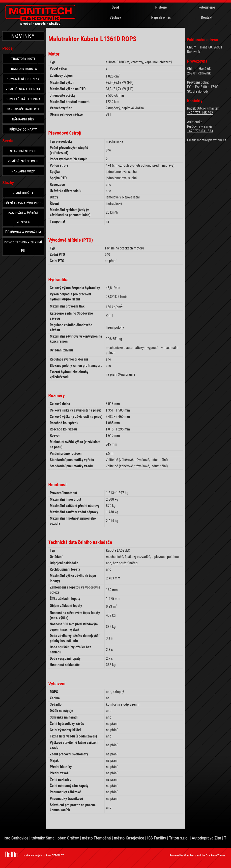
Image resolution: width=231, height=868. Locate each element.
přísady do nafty (23, 129)
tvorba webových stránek (37, 855)
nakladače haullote (23, 109)
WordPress (190, 855)
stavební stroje (23, 151)
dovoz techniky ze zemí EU (23, 246)
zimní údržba (23, 193)
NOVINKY (23, 36)
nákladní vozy (23, 171)
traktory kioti (23, 58)
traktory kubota (23, 69)
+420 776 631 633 (200, 131)
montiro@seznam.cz (212, 140)
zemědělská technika (23, 89)
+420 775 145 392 (200, 113)
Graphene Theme (215, 855)
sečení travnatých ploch (23, 203)
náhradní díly (23, 119)
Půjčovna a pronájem (23, 232)
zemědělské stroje (23, 161)
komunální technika (23, 79)
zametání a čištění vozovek (23, 217)
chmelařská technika (23, 99)
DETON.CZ (58, 855)
